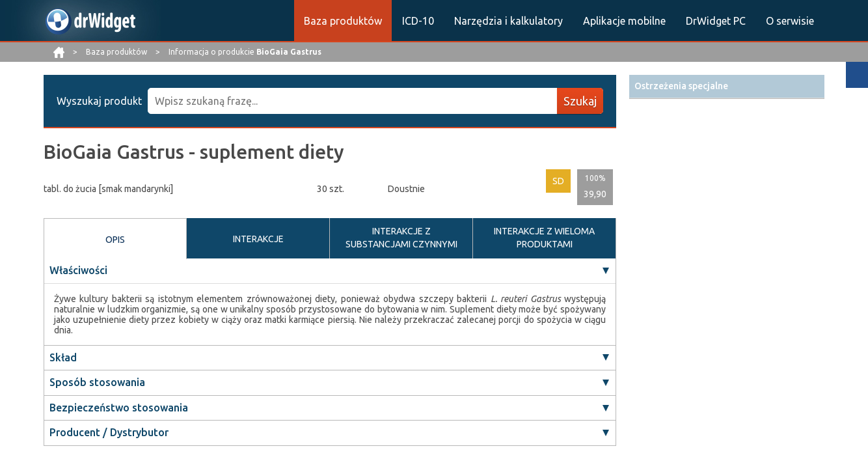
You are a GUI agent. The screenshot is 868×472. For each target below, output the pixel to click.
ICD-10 (418, 21)
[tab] (727, 86)
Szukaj (580, 101)
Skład (63, 357)
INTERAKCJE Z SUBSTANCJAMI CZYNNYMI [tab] (401, 238)
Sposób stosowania (97, 382)
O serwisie (790, 21)
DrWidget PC (716, 21)
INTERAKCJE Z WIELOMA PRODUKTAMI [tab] (544, 238)
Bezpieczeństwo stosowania (119, 408)
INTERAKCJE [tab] (258, 239)
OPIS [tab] (115, 240)
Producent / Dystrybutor (109, 432)
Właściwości (78, 270)
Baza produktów (343, 21)
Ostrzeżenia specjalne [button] (681, 86)
